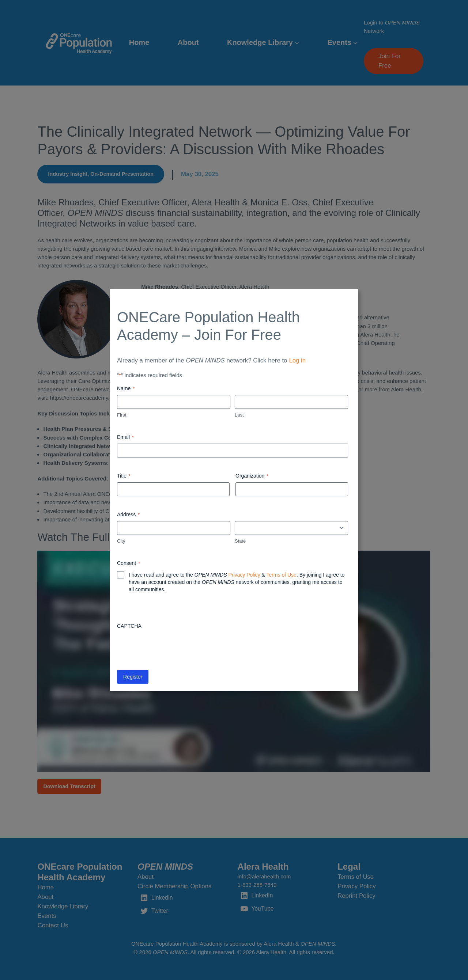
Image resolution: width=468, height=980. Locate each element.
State (240, 541)
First (122, 415)
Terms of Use (281, 575)
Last (239, 415)
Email (125, 437)
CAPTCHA (129, 626)
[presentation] (173, 647)
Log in (297, 360)
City (121, 541)
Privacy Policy (244, 575)
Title (124, 476)
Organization (252, 476)
